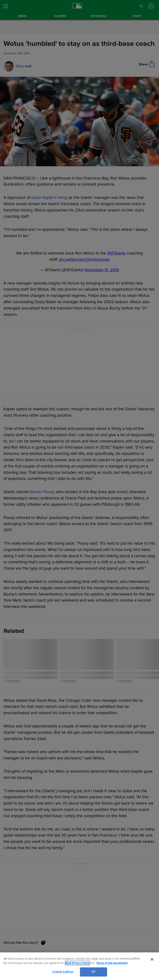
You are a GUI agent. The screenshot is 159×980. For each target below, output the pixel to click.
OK (93, 972)
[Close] (152, 959)
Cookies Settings (63, 972)
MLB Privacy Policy (77, 963)
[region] (79, 966)
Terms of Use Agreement (112, 963)
